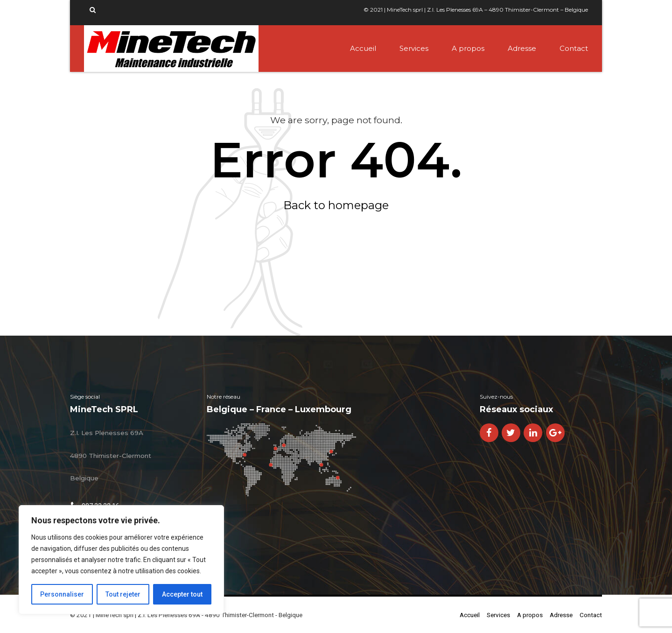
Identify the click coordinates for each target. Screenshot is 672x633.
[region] (121, 560)
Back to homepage (336, 205)
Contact (574, 48)
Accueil (363, 48)
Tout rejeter (123, 594)
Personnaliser (62, 594)
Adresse (522, 48)
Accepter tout (182, 594)
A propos (468, 48)
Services (414, 48)
